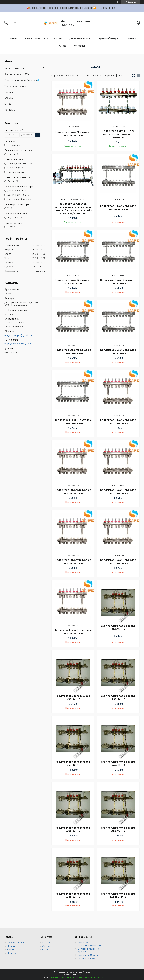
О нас (63, 46)
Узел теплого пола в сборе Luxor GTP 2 (118, 628)
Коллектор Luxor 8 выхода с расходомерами (118, 562)
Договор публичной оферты (88, 950)
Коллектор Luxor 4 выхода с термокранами (118, 208)
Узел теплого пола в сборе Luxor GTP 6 (118, 763)
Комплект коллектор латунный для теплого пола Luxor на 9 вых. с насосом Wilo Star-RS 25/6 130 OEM (73, 209)
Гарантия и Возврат (88, 959)
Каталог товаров (35, 38)
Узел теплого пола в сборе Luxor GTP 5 (73, 763)
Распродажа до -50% (17, 74)
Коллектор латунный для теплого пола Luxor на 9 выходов (118, 134)
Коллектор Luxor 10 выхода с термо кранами (73, 422)
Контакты (79, 46)
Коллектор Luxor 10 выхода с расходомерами (73, 632)
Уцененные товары (16, 86)
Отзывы (132, 38)
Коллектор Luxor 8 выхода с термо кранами (73, 352)
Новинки (10, 92)
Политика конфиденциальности (89, 944)
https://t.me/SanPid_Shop (18, 344)
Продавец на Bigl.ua (72, 974)
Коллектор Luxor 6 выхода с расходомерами (118, 492)
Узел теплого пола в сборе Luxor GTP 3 (73, 698)
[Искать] (6, 23)
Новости (12, 953)
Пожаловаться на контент (60, 977)
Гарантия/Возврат (108, 38)
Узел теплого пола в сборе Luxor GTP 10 (118, 895)
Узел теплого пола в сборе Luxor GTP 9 (73, 895)
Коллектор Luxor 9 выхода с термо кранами (118, 352)
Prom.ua (86, 972)
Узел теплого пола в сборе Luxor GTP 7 (73, 829)
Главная (13, 38)
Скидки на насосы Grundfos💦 (22, 80)
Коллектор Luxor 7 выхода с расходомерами (73, 562)
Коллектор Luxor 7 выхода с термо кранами (118, 282)
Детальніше (108, 8)
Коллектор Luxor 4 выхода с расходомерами (118, 422)
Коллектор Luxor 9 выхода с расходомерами (73, 134)
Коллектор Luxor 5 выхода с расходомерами (73, 492)
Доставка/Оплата (80, 38)
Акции (58, 38)
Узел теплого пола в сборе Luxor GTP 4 (118, 698)
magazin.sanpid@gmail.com (19, 335)
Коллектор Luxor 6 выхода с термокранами (73, 282)
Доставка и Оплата (88, 955)
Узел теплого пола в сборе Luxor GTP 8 (118, 829)
